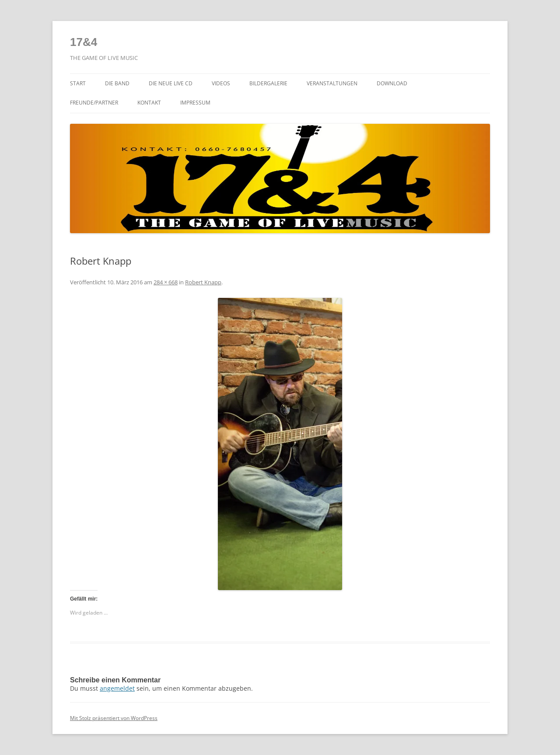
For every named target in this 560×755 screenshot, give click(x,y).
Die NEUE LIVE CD (171, 83)
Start (78, 83)
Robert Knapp (203, 282)
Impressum (195, 103)
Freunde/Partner (94, 103)
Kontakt (149, 103)
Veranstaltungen (332, 83)
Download (392, 83)
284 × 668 (166, 282)
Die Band (117, 83)
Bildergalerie (268, 83)
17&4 (84, 42)
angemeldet (117, 688)
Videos (221, 83)
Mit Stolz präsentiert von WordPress (114, 718)
